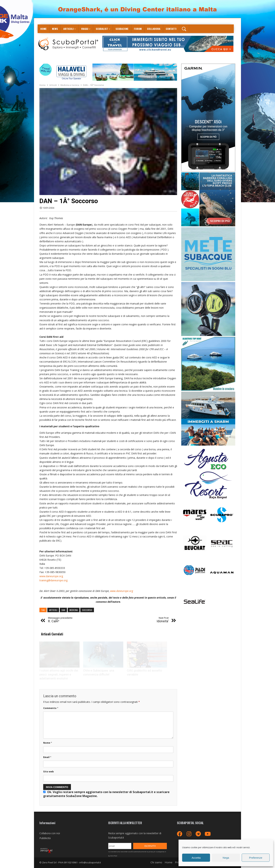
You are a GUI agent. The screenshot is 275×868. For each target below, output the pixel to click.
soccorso (87, 610)
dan (63, 610)
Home (43, 29)
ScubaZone (122, 29)
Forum (138, 29)
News (55, 29)
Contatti (171, 29)
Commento (51, 708)
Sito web (49, 771)
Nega (226, 858)
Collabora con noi (50, 833)
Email (47, 757)
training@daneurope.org (53, 580)
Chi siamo (156, 862)
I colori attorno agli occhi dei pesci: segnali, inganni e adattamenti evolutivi (59, 674)
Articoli (68, 29)
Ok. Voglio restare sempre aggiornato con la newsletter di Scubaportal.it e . (106, 794)
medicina (74, 610)
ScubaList (102, 29)
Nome (48, 743)
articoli (53, 610)
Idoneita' (163, 620)
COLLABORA (154, 29)
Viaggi (85, 29)
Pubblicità (45, 838)
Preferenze (256, 858)
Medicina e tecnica (70, 85)
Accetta (196, 858)
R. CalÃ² (60, 620)
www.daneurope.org (51, 576)
